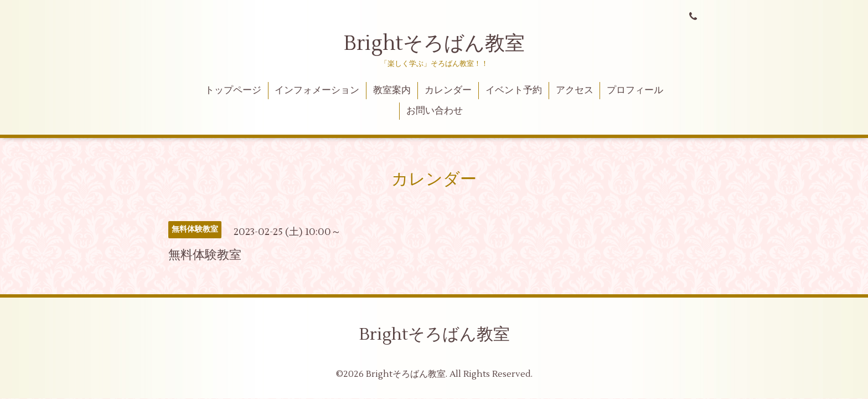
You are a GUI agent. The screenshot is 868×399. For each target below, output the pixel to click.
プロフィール (635, 90)
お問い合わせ (435, 111)
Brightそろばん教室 (434, 44)
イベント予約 (514, 90)
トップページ (233, 90)
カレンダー (448, 90)
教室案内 (392, 90)
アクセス (575, 90)
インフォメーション (317, 90)
